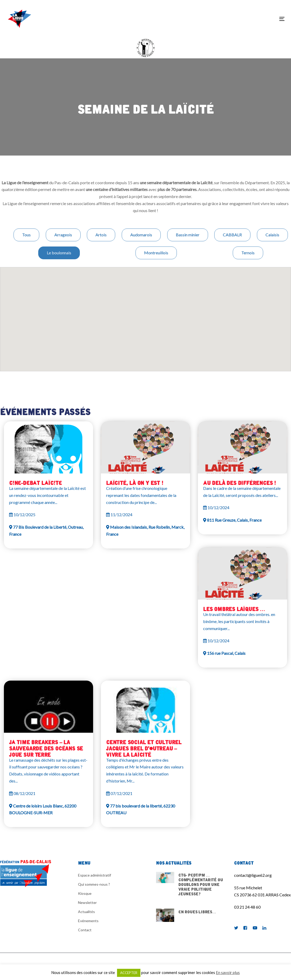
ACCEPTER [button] (129, 973)
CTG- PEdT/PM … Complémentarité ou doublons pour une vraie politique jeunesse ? (191, 887)
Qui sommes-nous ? (94, 884)
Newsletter (87, 902)
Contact (85, 930)
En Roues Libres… (191, 915)
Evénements (88, 921)
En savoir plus (228, 972)
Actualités (86, 912)
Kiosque (85, 893)
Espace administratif (95, 875)
